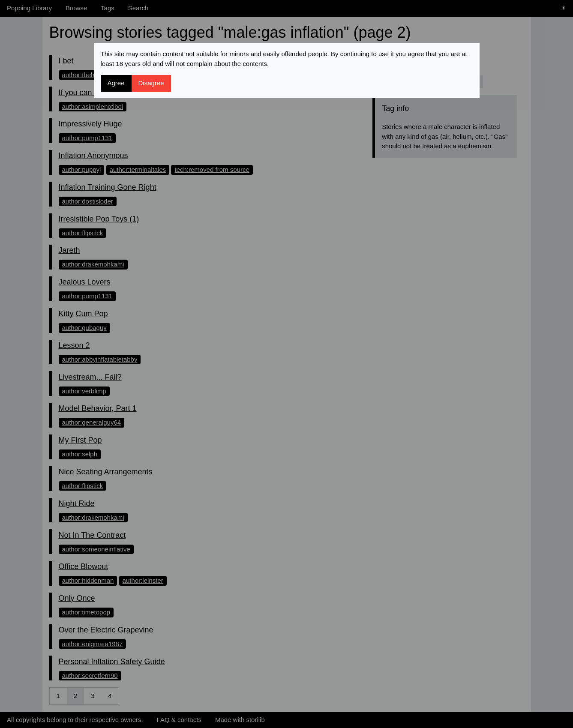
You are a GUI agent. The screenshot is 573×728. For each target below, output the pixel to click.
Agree (116, 83)
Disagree (151, 83)
